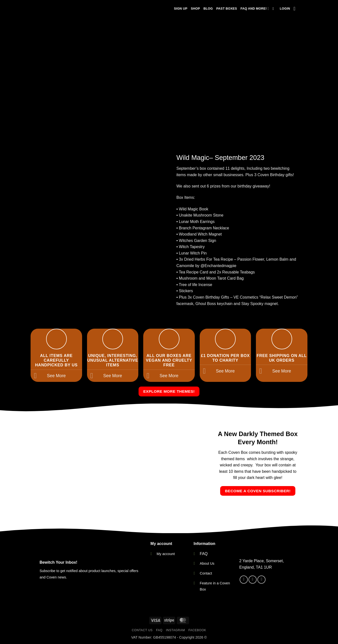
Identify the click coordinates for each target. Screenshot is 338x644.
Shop (195, 8)
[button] (285, 9)
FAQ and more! (255, 8)
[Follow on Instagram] (253, 580)
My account (166, 554)
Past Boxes (227, 8)
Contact (206, 573)
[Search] (274, 9)
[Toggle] (35, 376)
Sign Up (181, 8)
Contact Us (142, 630)
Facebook (197, 630)
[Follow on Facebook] (244, 580)
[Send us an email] (261, 580)
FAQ (204, 554)
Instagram (175, 630)
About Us (207, 563)
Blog (208, 8)
